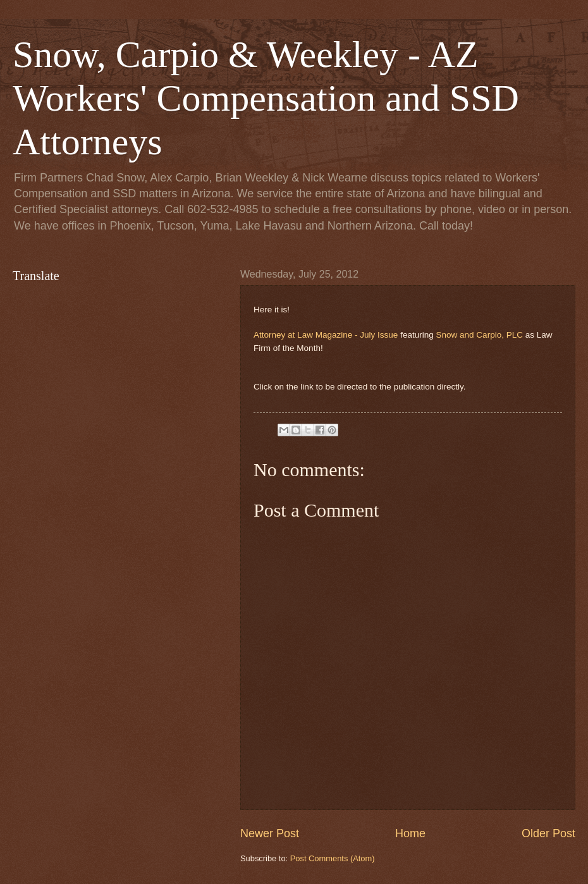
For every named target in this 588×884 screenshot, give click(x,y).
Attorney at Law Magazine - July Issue (326, 335)
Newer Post (270, 833)
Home (410, 833)
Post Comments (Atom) (333, 858)
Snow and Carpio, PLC (479, 335)
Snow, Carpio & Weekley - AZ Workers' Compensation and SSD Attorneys (266, 98)
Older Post (548, 833)
